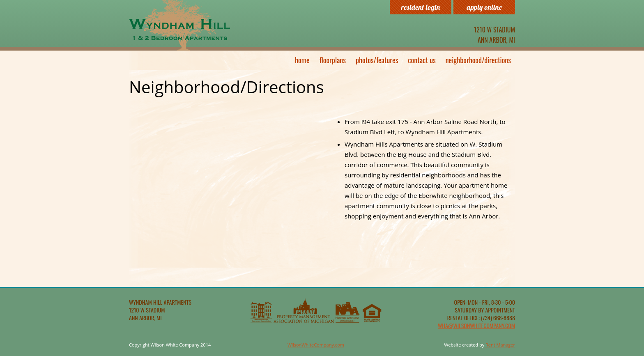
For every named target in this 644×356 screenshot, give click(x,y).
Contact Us (422, 60)
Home (302, 60)
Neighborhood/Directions (478, 60)
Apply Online (484, 7)
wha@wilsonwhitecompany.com (476, 325)
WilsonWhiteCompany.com (316, 345)
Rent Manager (500, 345)
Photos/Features (377, 60)
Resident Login (421, 7)
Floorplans (333, 60)
